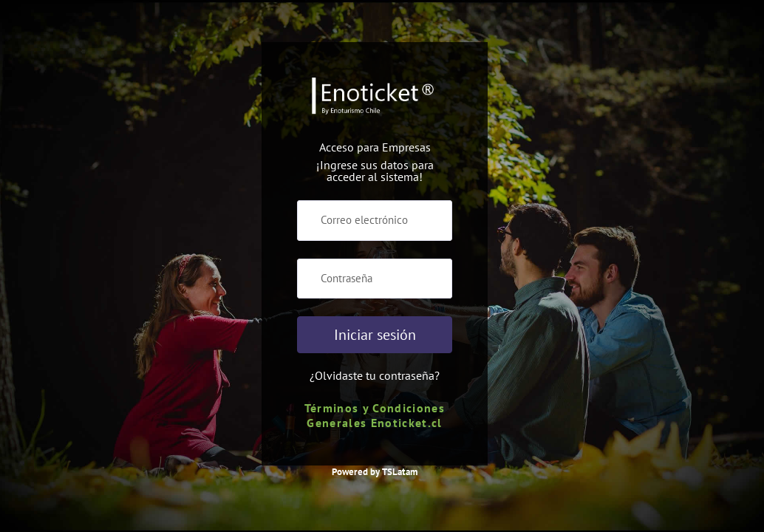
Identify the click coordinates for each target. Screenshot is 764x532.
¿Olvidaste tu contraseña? (375, 375)
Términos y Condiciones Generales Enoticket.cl (375, 415)
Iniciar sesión (375, 335)
